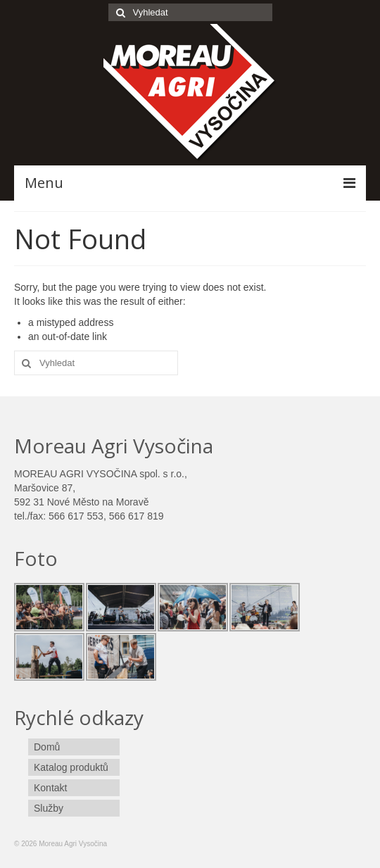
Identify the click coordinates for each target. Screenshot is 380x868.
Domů (47, 747)
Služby (49, 808)
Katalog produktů (71, 767)
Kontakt (50, 788)
